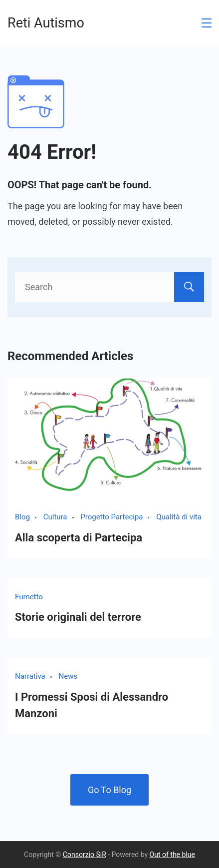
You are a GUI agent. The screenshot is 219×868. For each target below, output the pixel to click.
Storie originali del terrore (78, 617)
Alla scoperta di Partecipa (79, 538)
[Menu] (207, 23)
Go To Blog (109, 790)
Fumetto (29, 597)
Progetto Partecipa (111, 517)
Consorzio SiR (85, 855)
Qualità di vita (179, 517)
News (68, 676)
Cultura (55, 517)
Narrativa (30, 676)
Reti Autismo (46, 23)
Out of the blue (172, 855)
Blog (22, 517)
